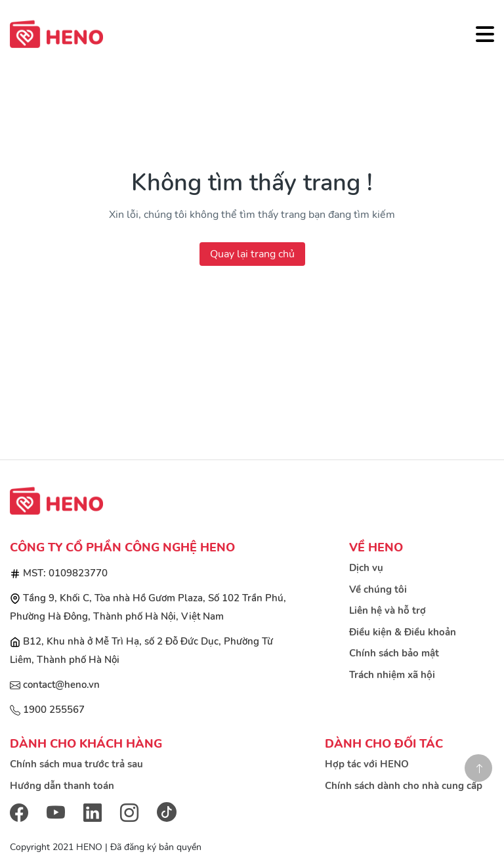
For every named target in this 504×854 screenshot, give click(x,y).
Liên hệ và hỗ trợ (388, 610)
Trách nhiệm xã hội (392, 675)
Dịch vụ (366, 568)
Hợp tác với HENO (367, 764)
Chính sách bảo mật (394, 653)
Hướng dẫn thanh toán (62, 786)
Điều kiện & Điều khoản (403, 632)
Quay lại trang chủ (252, 254)
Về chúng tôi (378, 589)
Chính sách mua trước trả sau (76, 764)
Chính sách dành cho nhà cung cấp (404, 786)
